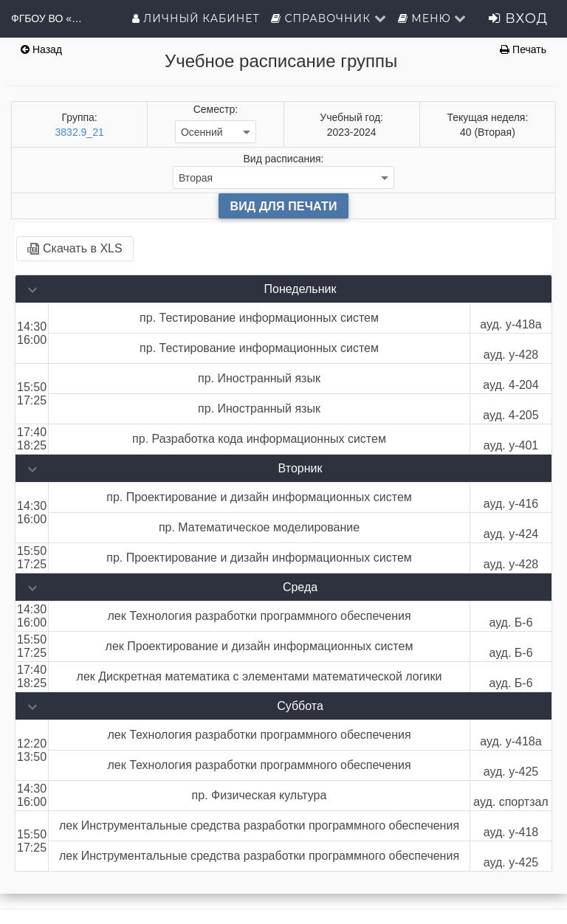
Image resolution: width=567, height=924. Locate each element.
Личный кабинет (196, 18)
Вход (518, 18)
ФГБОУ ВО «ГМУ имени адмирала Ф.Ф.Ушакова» (48, 18)
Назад (41, 49)
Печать (523, 49)
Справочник (329, 18)
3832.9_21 (80, 132)
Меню (433, 18)
